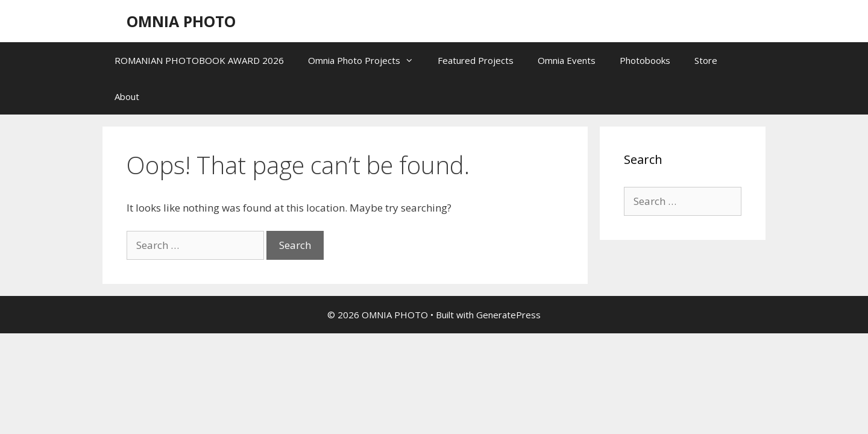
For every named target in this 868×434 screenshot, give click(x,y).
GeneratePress (508, 315)
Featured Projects (476, 60)
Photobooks (645, 60)
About (127, 96)
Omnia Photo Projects (367, 60)
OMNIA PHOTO (181, 21)
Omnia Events (567, 60)
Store (706, 60)
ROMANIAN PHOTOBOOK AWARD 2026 (199, 60)
